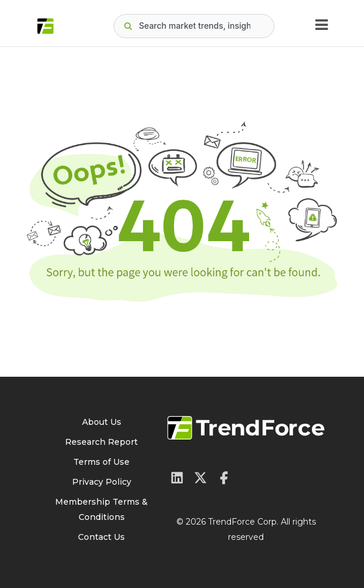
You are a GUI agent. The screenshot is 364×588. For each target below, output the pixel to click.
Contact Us (101, 537)
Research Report (101, 442)
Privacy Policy (102, 482)
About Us (102, 422)
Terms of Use (101, 462)
